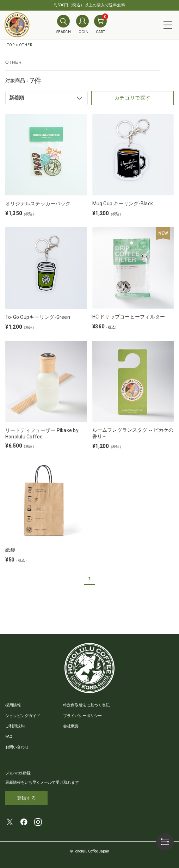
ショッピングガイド (23, 716)
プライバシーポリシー (82, 716)
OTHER (26, 45)
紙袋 (10, 550)
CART (100, 24)
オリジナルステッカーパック (38, 204)
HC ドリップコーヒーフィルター (129, 317)
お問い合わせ (17, 747)
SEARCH (64, 24)
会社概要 (71, 726)
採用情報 (13, 705)
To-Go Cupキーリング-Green (38, 317)
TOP (11, 45)
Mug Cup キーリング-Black (123, 204)
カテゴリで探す (133, 98)
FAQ (9, 737)
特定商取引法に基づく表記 (86, 705)
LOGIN (82, 24)
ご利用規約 (15, 726)
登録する (27, 798)
